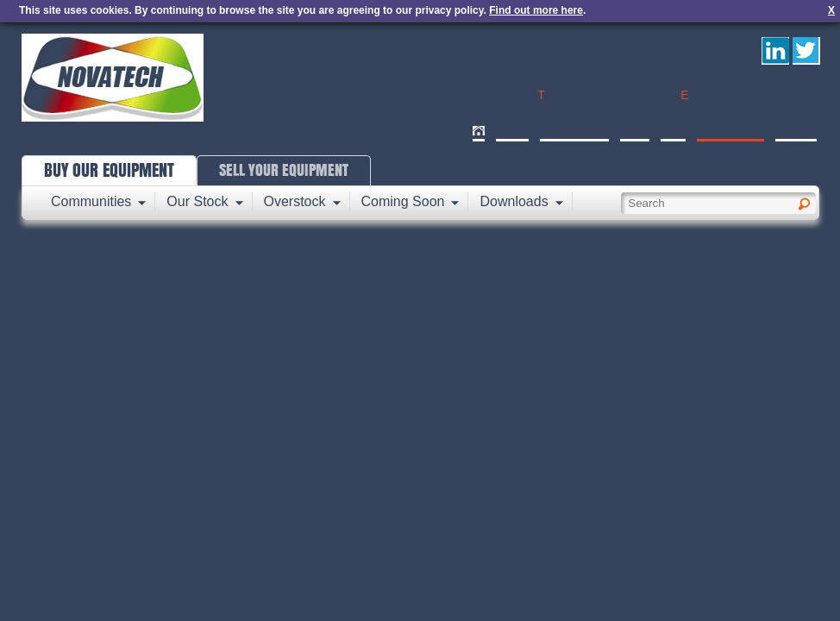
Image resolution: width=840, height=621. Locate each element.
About (512, 132)
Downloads (514, 201)
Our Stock (197, 201)
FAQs (635, 132)
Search (818, 197)
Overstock (295, 201)
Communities (91, 201)
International (730, 132)
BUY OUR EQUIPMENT (109, 170)
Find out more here (536, 10)
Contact (796, 132)
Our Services (574, 132)
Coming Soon (403, 201)
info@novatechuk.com (759, 95)
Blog (673, 132)
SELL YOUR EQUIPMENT (284, 170)
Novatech (113, 78)
